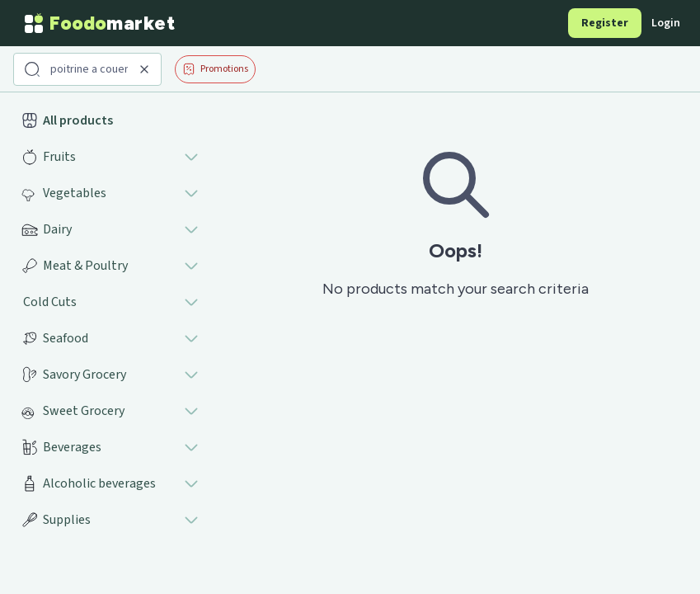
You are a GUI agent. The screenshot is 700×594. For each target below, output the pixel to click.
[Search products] (89, 69)
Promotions (215, 69)
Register (605, 23)
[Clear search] (144, 69)
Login (666, 23)
